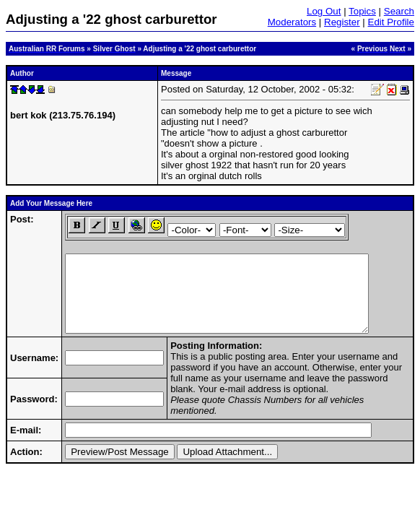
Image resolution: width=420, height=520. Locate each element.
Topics (362, 11)
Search (399, 11)
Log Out (324, 11)
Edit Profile (391, 22)
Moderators (292, 22)
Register (342, 22)
